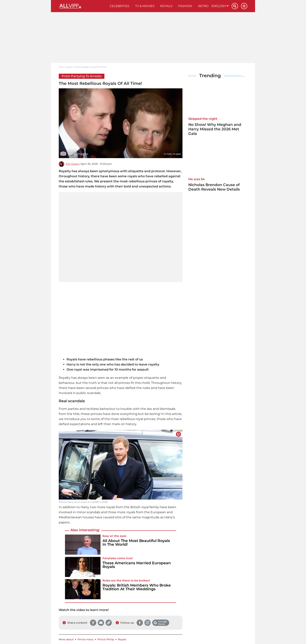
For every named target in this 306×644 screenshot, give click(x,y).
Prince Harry (85, 639)
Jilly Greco (72, 164)
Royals (166, 6)
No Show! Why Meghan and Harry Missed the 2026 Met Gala (215, 129)
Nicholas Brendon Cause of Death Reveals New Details (214, 187)
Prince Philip (106, 639)
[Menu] (244, 6)
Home (61, 67)
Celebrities (119, 6)
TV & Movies (145, 6)
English (220, 6)
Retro (203, 6)
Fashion (185, 6)
